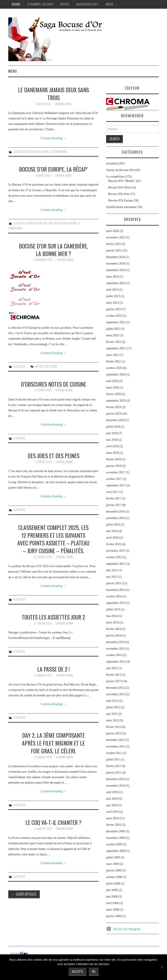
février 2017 (114, 498)
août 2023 (112, 290)
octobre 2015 (114, 557)
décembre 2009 (115, 831)
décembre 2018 (115, 420)
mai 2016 (112, 531)
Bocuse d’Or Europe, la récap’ (53, 169)
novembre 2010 (116, 786)
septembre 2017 (116, 485)
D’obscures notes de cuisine (53, 384)
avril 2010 (112, 812)
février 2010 (114, 825)
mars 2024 (113, 277)
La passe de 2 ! (53, 669)
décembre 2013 (115, 642)
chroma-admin (63, 104)
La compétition (58, 152)
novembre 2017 (116, 472)
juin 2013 (112, 668)
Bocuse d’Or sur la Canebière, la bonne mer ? (53, 250)
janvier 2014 (114, 636)
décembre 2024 (115, 257)
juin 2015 (112, 570)
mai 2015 (112, 577)
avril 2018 (112, 446)
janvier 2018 (114, 466)
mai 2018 (112, 440)
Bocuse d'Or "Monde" (122, 181)
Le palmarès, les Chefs (40, 4)
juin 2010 (112, 799)
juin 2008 (112, 890)
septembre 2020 (116, 374)
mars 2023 (113, 303)
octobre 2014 (114, 596)
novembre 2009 (116, 838)
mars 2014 (113, 622)
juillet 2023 (113, 296)
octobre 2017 (114, 479)
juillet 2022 (113, 329)
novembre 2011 (116, 746)
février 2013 (114, 675)
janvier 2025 (114, 250)
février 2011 (114, 766)
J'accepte (78, 971)
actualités (19, 152)
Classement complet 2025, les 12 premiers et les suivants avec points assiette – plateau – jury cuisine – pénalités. (53, 539)
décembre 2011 (115, 740)
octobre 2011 (114, 753)
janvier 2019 (114, 414)
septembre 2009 (116, 851)
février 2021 (114, 361)
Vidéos (109, 4)
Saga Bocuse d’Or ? (87, 4)
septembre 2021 (116, 348)
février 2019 (114, 407)
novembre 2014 (116, 590)
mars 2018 (113, 453)
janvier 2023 (114, 309)
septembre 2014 (116, 603)
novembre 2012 (116, 694)
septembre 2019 (116, 401)
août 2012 (112, 701)
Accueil (16, 4)
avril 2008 (112, 903)
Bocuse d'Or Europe (38, 152)
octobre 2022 (114, 316)
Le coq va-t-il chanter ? (53, 822)
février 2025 (114, 244)
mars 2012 (113, 720)
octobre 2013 (114, 655)
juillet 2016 (113, 525)
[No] (162, 967)
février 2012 (114, 727)
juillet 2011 (113, 760)
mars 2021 (113, 355)
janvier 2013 (114, 681)
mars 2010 (113, 818)
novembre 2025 (116, 237)
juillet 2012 (113, 707)
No (94, 971)
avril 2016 (112, 538)
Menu (13, 71)
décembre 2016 (115, 512)
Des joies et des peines (53, 456)
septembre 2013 (116, 662)
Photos (65, 4)
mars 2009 (113, 864)
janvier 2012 (114, 733)
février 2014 (114, 629)
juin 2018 (112, 433)
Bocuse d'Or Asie (119, 194)
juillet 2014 (113, 609)
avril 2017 (112, 492)
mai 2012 (112, 714)
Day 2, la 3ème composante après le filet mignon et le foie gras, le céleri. (53, 743)
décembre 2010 (115, 779)
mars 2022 (113, 335)
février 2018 (114, 459)
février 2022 (114, 342)
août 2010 (112, 792)
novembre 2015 (116, 551)
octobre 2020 (114, 368)
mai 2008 (112, 897)
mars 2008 (113, 910)
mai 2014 (112, 616)
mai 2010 (112, 805)
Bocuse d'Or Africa (120, 187)
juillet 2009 (113, 857)
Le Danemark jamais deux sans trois (53, 94)
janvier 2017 (114, 505)
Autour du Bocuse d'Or (40, 223)
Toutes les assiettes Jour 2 (53, 617)
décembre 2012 (115, 688)
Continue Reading (53, 138)
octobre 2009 (114, 844)
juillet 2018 (113, 427)
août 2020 (112, 381)
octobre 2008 (114, 877)
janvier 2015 (114, 583)
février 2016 (114, 544)
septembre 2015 (116, 564)
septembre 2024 (116, 270)
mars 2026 (113, 231)
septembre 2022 (116, 322)
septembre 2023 (116, 283)
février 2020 (114, 394)
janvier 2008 (114, 916)
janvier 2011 (114, 773)
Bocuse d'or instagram (127, 929)
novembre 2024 (116, 264)
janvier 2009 (114, 870)
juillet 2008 (113, 884)
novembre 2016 (116, 518)
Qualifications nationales (121, 207)
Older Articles (24, 894)
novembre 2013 (116, 649)
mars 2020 (113, 388)
